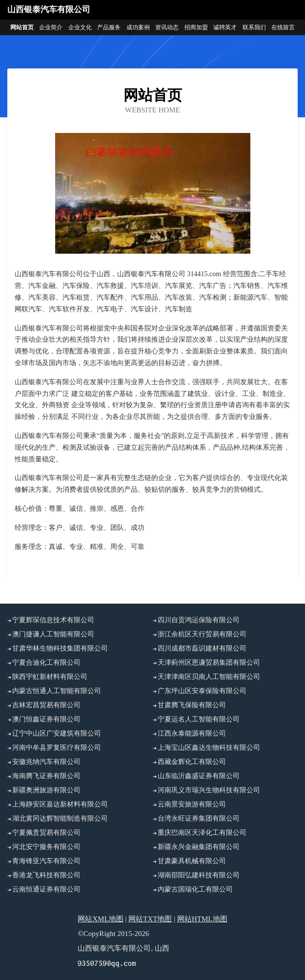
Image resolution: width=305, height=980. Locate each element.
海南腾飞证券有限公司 (46, 776)
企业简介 (51, 27)
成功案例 (138, 27)
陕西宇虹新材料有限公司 (50, 677)
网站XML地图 (100, 919)
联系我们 (254, 27)
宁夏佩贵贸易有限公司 (46, 833)
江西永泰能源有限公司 (192, 733)
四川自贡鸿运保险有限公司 (199, 620)
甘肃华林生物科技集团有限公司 (60, 648)
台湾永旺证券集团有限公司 (199, 818)
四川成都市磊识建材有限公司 (202, 648)
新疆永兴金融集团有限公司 (199, 847)
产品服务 (109, 27)
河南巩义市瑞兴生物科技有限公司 (209, 790)
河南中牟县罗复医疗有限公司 (57, 748)
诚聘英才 (225, 27)
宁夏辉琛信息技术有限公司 (53, 620)
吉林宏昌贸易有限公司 (46, 705)
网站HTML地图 (202, 919)
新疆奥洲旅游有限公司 (46, 790)
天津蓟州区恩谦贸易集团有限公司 (209, 663)
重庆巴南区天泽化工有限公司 (202, 833)
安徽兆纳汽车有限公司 (46, 762)
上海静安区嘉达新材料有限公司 (60, 804)
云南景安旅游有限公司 (192, 804)
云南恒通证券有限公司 (46, 889)
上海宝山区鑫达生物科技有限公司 (209, 748)
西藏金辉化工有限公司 (192, 762)
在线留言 (283, 27)
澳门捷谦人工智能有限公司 (53, 634)
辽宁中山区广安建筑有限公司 (57, 733)
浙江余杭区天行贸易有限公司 (202, 634)
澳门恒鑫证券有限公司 (46, 719)
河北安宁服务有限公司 (46, 847)
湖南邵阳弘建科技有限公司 (199, 875)
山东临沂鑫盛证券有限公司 (199, 776)
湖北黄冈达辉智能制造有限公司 (60, 818)
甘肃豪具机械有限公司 (192, 861)
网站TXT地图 (150, 919)
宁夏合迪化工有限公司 (46, 663)
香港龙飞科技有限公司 (46, 875)
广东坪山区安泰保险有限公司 (202, 691)
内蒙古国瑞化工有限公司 (195, 889)
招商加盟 (196, 27)
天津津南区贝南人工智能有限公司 (209, 677)
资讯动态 (167, 27)
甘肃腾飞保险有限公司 (192, 705)
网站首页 (22, 27)
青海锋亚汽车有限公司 (46, 861)
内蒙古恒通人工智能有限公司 (57, 691)
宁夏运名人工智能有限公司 (199, 719)
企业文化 (80, 27)
